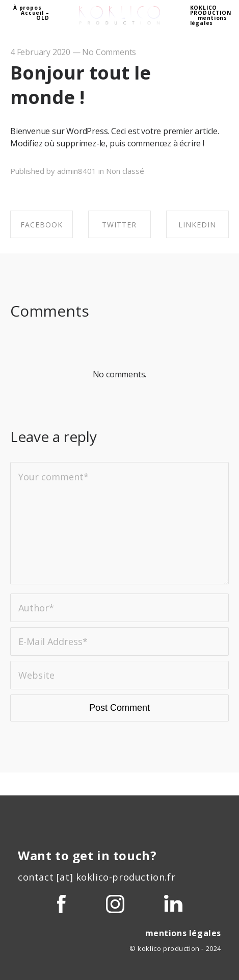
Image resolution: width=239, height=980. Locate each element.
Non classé (125, 171)
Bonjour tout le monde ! (81, 85)
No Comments (109, 52)
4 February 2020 (40, 52)
